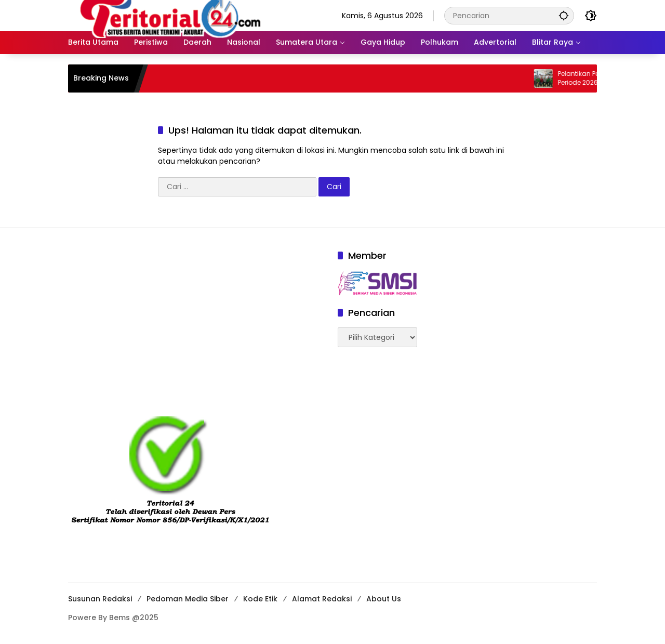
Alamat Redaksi (322, 599)
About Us (384, 599)
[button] (564, 15)
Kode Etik (260, 599)
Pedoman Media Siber (188, 599)
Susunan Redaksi (100, 599)
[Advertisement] (198, 322)
